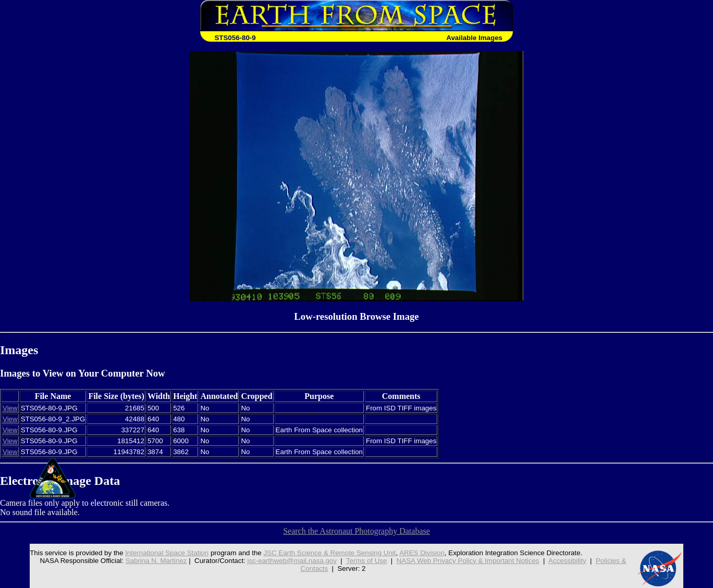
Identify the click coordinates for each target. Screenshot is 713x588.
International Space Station (167, 553)
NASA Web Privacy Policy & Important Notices (468, 561)
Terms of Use (367, 561)
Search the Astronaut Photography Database (357, 531)
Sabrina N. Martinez (156, 561)
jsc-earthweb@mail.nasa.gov (292, 561)
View (10, 408)
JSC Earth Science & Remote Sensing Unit (329, 553)
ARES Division (422, 553)
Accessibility (567, 561)
